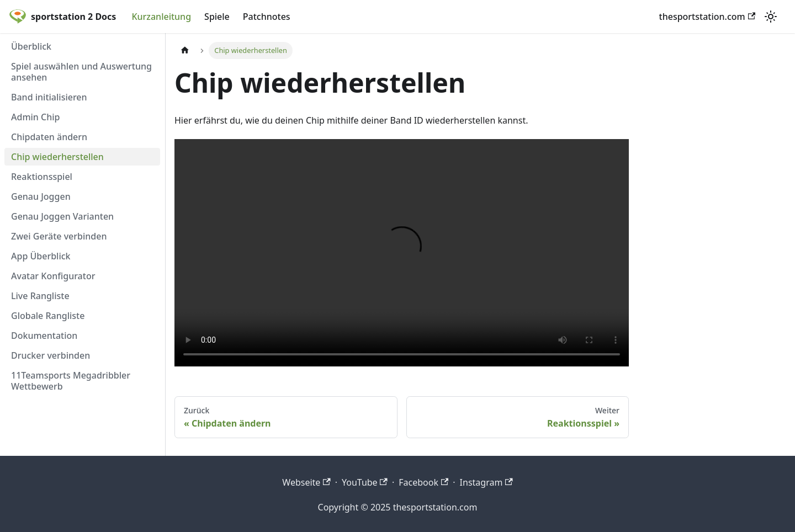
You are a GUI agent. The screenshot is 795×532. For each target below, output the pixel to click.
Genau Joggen (41, 196)
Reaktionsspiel (42, 177)
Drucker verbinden (51, 355)
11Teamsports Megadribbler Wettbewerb (71, 381)
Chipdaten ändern (49, 137)
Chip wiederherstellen (57, 157)
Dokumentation (44, 336)
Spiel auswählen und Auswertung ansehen (81, 72)
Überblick (31, 46)
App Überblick (41, 256)
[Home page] (185, 50)
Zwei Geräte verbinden (59, 236)
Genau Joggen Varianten (62, 216)
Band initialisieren (49, 97)
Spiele (217, 17)
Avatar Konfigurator (53, 276)
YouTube (365, 482)
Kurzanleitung (161, 17)
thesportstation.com (707, 17)
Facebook (423, 482)
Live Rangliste (40, 296)
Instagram (486, 482)
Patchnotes (267, 17)
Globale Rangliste (48, 316)
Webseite (306, 482)
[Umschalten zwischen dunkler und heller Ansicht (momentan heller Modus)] (771, 17)
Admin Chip (36, 117)
